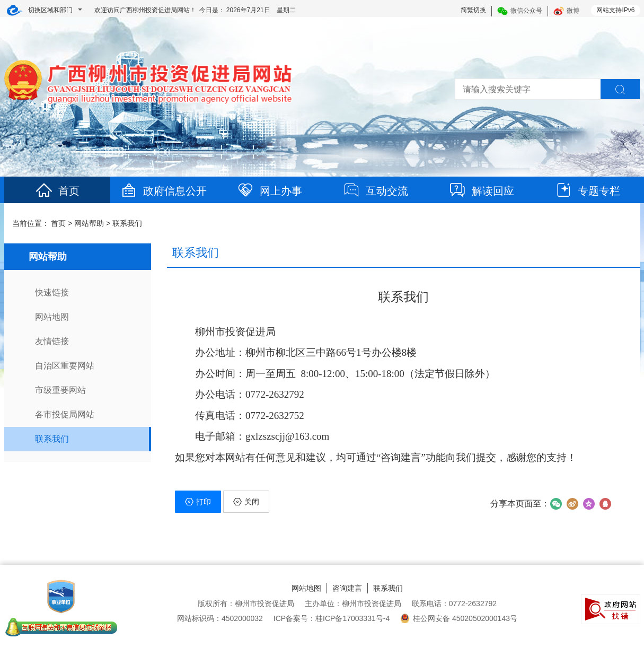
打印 (198, 502)
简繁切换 (473, 10)
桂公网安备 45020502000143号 (459, 618)
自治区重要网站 (65, 366)
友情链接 (52, 341)
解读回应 (481, 191)
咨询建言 (347, 588)
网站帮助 (89, 223)
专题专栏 (587, 191)
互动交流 (375, 191)
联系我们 (127, 223)
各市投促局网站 (65, 414)
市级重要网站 (60, 390)
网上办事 (269, 191)
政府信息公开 (163, 191)
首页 (57, 191)
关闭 (246, 502)
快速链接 (52, 292)
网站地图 (52, 317)
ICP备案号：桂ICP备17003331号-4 (332, 618)
